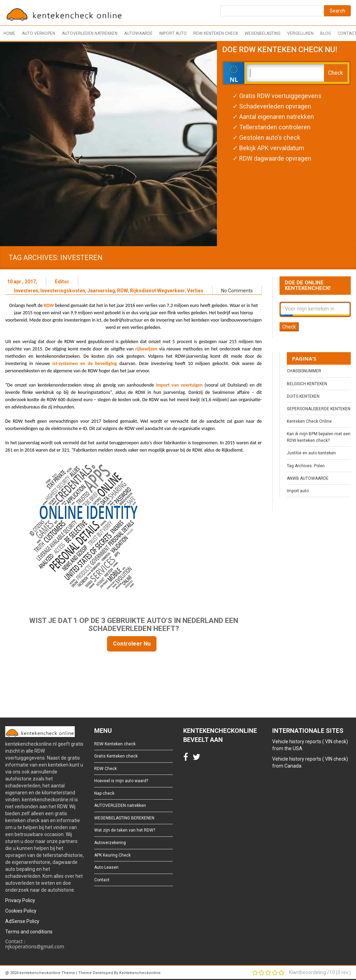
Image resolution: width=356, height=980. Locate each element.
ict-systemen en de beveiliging (85, 363)
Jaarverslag (101, 291)
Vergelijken (300, 33)
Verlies (195, 291)
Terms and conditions (29, 932)
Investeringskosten (63, 291)
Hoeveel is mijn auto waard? (121, 781)
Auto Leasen (106, 867)
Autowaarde (138, 33)
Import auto (173, 33)
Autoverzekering (110, 843)
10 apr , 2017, (22, 282)
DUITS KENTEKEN (303, 396)
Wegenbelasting (263, 33)
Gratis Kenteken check (116, 756)
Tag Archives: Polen (306, 466)
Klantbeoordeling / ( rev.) (320, 972)
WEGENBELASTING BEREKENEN (124, 818)
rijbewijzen (147, 349)
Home (9, 33)
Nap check (104, 793)
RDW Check (106, 769)
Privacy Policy (20, 900)
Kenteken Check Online (309, 421)
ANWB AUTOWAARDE (308, 478)
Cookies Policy (21, 911)
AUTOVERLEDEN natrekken (90, 33)
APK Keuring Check (112, 855)
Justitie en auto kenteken (311, 453)
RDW (123, 291)
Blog (326, 33)
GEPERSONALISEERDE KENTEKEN (319, 409)
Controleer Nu (132, 644)
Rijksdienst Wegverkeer (157, 291)
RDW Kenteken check (216, 33)
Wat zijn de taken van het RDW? (125, 830)
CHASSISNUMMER (304, 371)
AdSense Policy (22, 921)
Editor (62, 282)
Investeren (26, 291)
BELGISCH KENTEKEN (307, 384)
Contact (102, 880)
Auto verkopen (39, 33)
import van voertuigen (180, 385)
